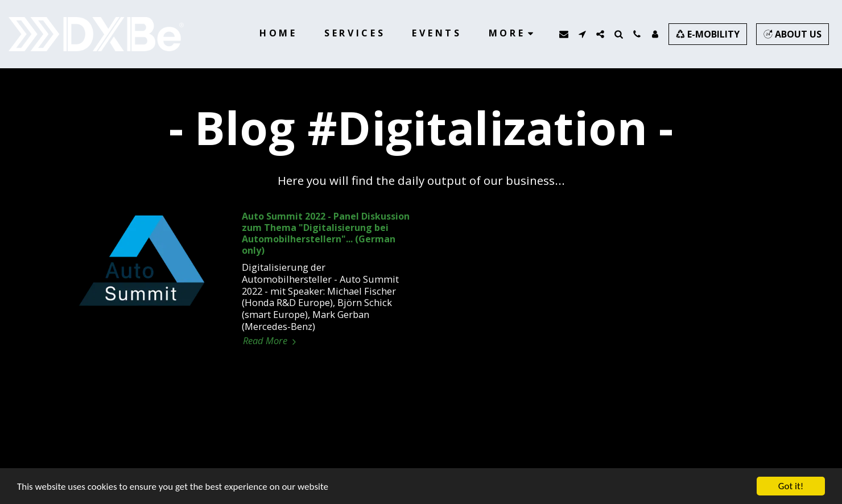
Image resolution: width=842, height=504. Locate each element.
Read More (271, 340)
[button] (564, 34)
